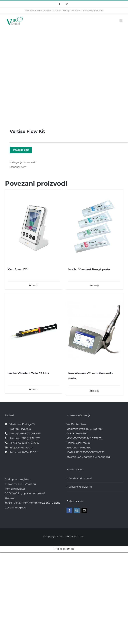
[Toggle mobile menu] (121, 20)
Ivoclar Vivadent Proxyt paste (89, 269)
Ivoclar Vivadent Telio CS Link (28, 373)
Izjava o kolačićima (80, 487)
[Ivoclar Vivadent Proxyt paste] (94, 226)
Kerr (23, 167)
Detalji (35, 285)
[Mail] (84, 510)
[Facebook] (69, 510)
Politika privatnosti (80, 478)
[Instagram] (77, 510)
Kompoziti (30, 162)
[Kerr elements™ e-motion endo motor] (94, 331)
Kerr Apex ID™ (18, 269)
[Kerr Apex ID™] (34, 226)
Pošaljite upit (21, 150)
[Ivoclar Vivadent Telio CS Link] (34, 331)
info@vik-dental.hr (93, 11)
